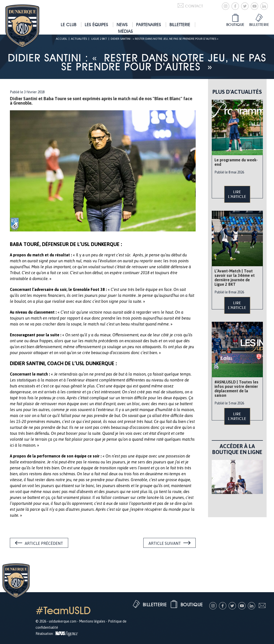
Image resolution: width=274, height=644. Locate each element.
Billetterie (180, 25)
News (122, 25)
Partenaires (149, 25)
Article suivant (165, 543)
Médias (126, 31)
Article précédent (44, 543)
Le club (69, 25)
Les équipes (96, 25)
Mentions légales (92, 621)
